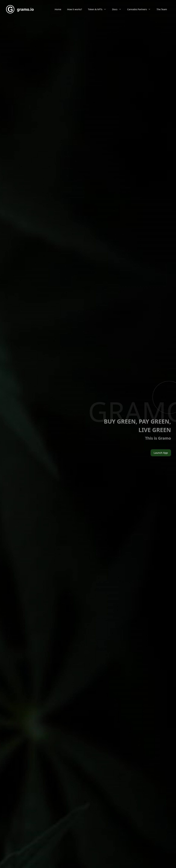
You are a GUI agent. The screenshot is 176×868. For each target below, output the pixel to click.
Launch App (161, 453)
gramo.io (25, 9)
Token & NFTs (99, 9)
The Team (162, 9)
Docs (118, 9)
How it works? (75, 9)
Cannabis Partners (140, 9)
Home (58, 9)
